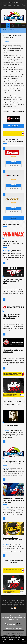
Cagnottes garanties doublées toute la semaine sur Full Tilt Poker (13, 281)
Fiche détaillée (14, 165)
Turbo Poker (20, 111)
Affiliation (22, 604)
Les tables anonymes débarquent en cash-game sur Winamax (13, 243)
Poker (13, 218)
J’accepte (15, 643)
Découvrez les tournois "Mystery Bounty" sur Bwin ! (12, 539)
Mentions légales (6, 604)
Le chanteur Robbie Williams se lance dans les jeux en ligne (13, 462)
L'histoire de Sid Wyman (11, 425)
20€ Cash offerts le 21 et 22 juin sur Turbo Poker (13, 351)
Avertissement (15, 604)
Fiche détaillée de (13, 126)
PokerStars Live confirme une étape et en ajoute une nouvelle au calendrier (13, 500)
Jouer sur (13, 162)
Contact (18, 606)
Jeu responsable (11, 606)
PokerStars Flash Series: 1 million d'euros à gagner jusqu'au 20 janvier (11, 316)
